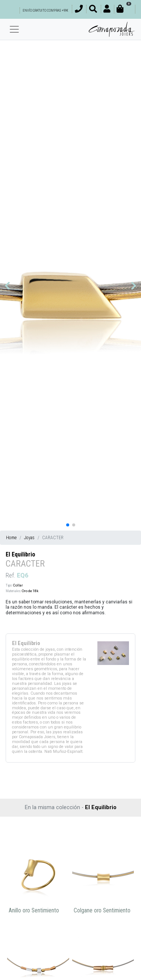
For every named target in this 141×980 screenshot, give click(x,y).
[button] (7, 286)
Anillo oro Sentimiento (34, 911)
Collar (18, 585)
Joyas (29, 538)
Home (11, 538)
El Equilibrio (20, 554)
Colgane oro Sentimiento (102, 911)
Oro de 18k (30, 591)
